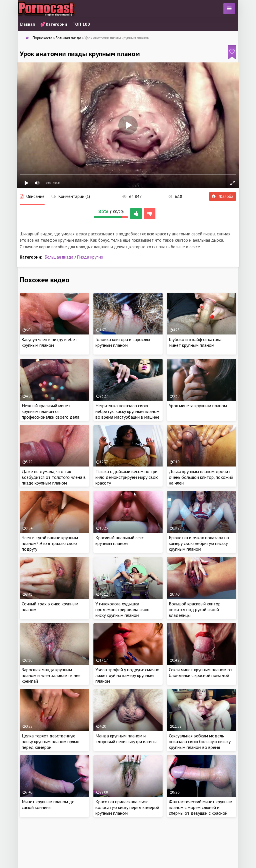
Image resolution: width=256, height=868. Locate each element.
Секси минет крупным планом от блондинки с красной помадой (201, 672)
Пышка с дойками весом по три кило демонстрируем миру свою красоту (127, 477)
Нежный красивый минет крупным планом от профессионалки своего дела (51, 411)
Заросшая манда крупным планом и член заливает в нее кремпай (51, 675)
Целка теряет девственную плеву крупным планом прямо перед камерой (51, 741)
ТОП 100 (81, 24)
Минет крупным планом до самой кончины (48, 804)
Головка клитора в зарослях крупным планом (123, 342)
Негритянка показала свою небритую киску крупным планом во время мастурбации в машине (127, 411)
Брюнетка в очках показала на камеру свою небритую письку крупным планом (199, 543)
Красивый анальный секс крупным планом (120, 540)
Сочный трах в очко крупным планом (50, 607)
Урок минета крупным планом (198, 406)
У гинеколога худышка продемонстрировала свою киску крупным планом (122, 609)
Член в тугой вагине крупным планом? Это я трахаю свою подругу (50, 543)
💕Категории (54, 24)
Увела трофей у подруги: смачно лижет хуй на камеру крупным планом (127, 675)
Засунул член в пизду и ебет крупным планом (49, 342)
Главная (27, 24)
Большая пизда (59, 257)
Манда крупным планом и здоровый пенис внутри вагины (126, 739)
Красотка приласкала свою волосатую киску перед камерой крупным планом (127, 807)
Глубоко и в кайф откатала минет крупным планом (195, 342)
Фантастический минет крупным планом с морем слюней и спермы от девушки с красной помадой (201, 810)
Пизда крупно (90, 257)
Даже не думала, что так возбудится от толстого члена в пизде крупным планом (54, 477)
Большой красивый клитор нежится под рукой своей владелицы (195, 609)
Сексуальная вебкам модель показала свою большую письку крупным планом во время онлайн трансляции (200, 744)
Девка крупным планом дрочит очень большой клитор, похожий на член (201, 477)
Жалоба (223, 196)
